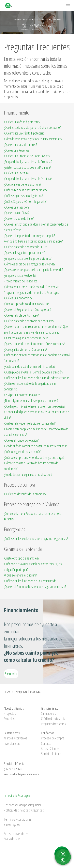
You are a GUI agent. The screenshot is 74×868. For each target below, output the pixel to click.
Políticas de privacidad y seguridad (24, 810)
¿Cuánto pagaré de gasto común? (23, 452)
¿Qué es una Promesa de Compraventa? (27, 156)
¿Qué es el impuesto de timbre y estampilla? (29, 236)
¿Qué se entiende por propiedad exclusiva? (29, 321)
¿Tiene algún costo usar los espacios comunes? (31, 401)
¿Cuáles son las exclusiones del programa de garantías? (36, 539)
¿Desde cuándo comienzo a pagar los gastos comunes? (35, 446)
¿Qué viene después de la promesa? (25, 494)
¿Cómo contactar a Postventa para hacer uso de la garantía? (33, 516)
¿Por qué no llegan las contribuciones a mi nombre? (33, 241)
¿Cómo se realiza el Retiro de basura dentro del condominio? (31, 466)
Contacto (46, 743)
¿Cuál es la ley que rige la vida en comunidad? (30, 423)
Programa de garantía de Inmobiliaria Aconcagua (31, 292)
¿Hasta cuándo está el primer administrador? (30, 366)
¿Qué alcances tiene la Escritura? (22, 184)
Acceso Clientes (50, 749)
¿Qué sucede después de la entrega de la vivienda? (33, 270)
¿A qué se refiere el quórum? (20, 575)
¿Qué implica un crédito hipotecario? (25, 133)
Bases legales (12, 824)
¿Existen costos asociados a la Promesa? (27, 167)
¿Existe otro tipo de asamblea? (21, 558)
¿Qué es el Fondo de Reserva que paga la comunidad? (35, 587)
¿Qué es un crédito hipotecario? (22, 122)
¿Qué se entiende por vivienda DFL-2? (25, 247)
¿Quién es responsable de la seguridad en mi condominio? (30, 386)
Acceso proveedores (16, 834)
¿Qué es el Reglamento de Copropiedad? (28, 309)
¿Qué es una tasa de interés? (20, 145)
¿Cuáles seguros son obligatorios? (23, 196)
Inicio (7, 691)
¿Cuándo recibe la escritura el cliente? (25, 190)
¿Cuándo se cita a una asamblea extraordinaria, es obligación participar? (33, 567)
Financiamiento (50, 708)
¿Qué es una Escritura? (17, 173)
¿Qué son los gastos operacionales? (25, 253)
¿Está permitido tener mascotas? (23, 395)
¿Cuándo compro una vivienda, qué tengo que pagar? (34, 457)
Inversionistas (12, 743)
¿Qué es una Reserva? (16, 150)
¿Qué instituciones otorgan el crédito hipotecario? (32, 127)
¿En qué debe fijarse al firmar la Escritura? (28, 179)
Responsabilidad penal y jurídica (23, 805)
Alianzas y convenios (16, 738)
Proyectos (10, 713)
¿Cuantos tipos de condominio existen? (26, 304)
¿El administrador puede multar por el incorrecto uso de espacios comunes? (36, 432)
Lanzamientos (12, 733)
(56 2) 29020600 (13, 769)
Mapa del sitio (12, 839)
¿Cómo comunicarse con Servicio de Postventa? (31, 287)
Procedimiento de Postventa (21, 281)
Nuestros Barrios (14, 708)
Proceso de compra (53, 738)
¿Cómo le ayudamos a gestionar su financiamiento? (33, 139)
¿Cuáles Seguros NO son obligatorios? (26, 201)
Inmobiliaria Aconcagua (17, 795)
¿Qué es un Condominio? (18, 298)
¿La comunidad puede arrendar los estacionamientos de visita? (37, 415)
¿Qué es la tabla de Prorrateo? (21, 315)
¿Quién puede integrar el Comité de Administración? (34, 372)
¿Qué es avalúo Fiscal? (16, 213)
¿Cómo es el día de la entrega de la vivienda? (30, 264)
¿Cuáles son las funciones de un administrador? (31, 581)
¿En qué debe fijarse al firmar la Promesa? (28, 162)
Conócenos (48, 733)
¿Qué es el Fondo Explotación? (21, 440)
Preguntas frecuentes (28, 691)
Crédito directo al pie (53, 718)
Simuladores (48, 713)
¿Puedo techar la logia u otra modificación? (28, 474)
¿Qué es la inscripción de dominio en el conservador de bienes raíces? (36, 227)
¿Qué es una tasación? (16, 207)
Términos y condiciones (18, 819)
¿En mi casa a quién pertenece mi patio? (27, 338)
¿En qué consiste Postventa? (20, 275)
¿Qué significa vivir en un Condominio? (25, 349)
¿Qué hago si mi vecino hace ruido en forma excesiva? (35, 406)
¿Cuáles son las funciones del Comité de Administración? (36, 378)
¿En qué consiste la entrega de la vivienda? (28, 258)
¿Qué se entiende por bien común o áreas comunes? (34, 344)
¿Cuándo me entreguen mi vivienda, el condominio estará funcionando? (37, 358)
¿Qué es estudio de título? (19, 218)
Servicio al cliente (51, 754)
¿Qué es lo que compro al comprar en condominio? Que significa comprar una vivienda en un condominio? (36, 329)
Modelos (9, 718)
